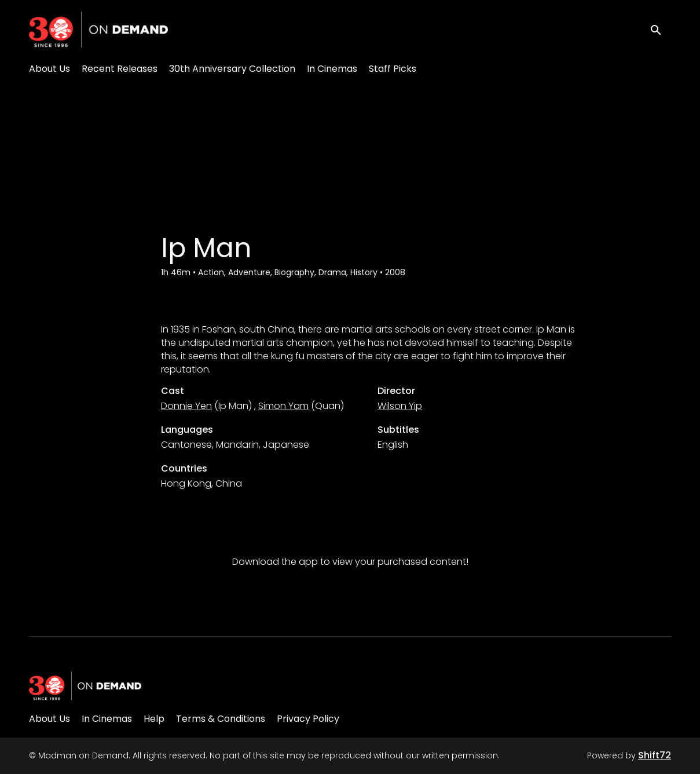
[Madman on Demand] (85, 686)
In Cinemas (332, 69)
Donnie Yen (186, 406)
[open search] (661, 29)
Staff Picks (393, 69)
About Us (50, 69)
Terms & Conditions (221, 719)
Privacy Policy (308, 719)
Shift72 (655, 755)
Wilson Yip (400, 406)
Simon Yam (283, 406)
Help (154, 719)
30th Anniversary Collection (232, 69)
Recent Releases (120, 69)
